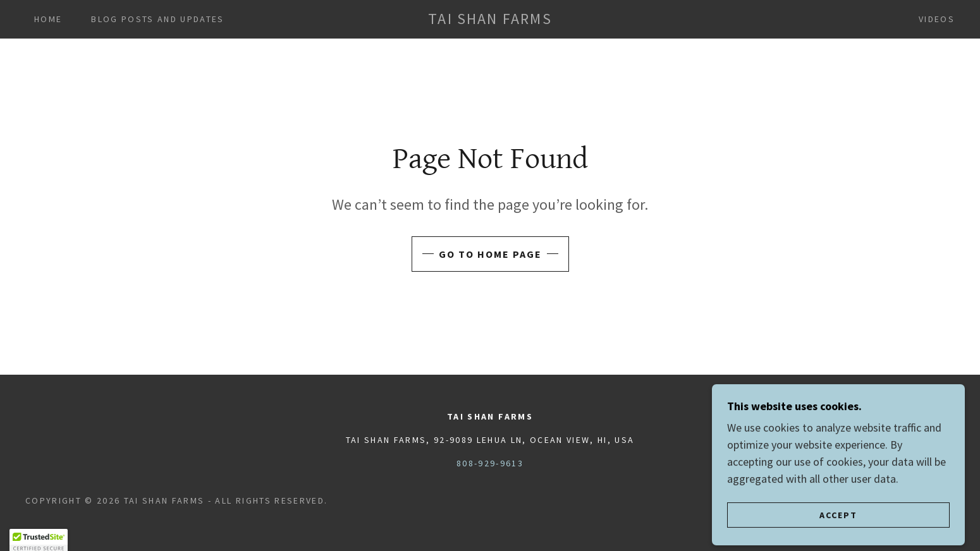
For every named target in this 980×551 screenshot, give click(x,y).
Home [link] (48, 19)
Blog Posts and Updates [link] (157, 19)
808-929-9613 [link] (490, 463)
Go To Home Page (490, 254)
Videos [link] (937, 19)
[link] (490, 20)
